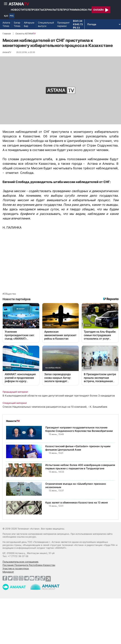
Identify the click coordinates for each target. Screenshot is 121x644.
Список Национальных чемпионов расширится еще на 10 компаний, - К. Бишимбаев (55, 407)
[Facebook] (5, 578)
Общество (10, 294)
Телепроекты (34, 10)
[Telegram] (26, 578)
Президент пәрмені (63, 24)
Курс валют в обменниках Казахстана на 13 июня (77, 503)
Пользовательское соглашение (20, 562)
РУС (12, 16)
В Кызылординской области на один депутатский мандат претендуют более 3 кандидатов (59, 396)
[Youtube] (32, 578)
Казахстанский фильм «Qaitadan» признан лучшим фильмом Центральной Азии (78, 448)
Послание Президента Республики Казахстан (29, 565)
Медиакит (8, 572)
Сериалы (50, 10)
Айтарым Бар (29, 24)
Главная (7, 34)
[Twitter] (10, 578)
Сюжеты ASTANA (26, 34)
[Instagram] (16, 578)
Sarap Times (17, 24)
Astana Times (6, 24)
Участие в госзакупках (16, 568)
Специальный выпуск (46, 24)
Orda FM (86, 10)
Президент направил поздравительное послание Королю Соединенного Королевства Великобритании (79, 429)
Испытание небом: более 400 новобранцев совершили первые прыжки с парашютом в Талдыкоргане (80, 467)
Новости (17, 10)
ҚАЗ (6, 16)
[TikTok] (37, 578)
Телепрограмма (68, 10)
